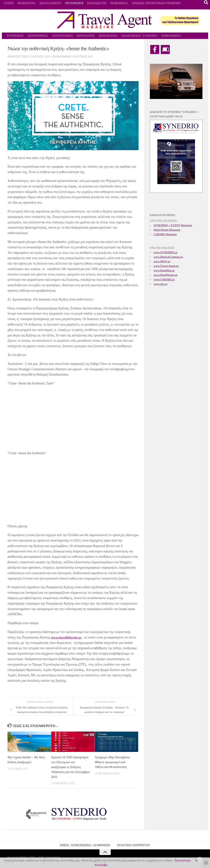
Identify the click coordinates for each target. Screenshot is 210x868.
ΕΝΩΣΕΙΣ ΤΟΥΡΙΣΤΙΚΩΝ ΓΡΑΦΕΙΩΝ (156, 3)
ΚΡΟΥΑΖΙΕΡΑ (86, 36)
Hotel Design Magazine (167, 230)
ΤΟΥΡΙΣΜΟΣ (15, 36)
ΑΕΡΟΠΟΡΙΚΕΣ (38, 36)
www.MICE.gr (162, 261)
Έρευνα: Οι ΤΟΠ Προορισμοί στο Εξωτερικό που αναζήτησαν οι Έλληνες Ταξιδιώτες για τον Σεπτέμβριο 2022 (71, 767)
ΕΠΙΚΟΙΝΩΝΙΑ (171, 36)
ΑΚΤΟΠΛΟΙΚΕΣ (62, 36)
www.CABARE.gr (164, 279)
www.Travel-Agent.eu (166, 266)
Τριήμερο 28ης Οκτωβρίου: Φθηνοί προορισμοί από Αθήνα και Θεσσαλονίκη (113, 762)
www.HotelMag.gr (164, 270)
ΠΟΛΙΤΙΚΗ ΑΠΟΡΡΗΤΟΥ (133, 845)
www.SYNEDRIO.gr (166, 252)
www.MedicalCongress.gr (168, 257)
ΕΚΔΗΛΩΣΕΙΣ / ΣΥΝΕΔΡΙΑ (140, 36)
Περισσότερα (182, 860)
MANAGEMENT (50, 3)
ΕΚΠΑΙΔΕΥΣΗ (97, 3)
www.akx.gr (160, 284)
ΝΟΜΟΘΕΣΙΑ (119, 3)
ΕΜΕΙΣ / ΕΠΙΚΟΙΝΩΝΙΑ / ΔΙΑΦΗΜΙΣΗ (85, 845)
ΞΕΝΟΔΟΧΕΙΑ (108, 36)
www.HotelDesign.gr (166, 275)
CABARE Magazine (165, 234)
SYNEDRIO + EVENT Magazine (173, 225)
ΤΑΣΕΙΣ (9, 3)
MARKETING (27, 3)
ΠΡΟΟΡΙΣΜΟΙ (74, 3)
